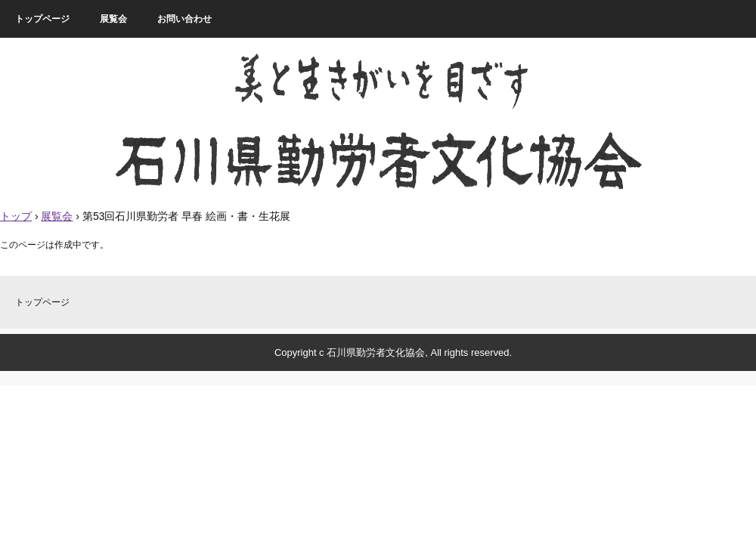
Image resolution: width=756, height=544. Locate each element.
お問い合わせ (184, 19)
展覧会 (113, 19)
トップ (16, 216)
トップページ (42, 19)
